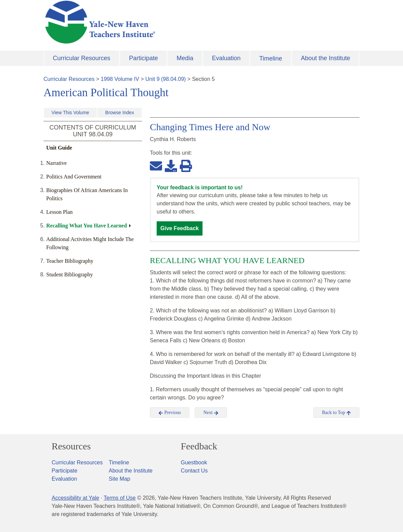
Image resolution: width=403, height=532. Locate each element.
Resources (71, 446)
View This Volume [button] (71, 113)
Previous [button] (170, 413)
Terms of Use (120, 498)
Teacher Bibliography (70, 261)
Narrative (56, 163)
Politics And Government (74, 177)
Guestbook (194, 462)
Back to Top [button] (336, 413)
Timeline (271, 58)
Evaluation (226, 58)
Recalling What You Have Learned (86, 226)
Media (185, 58)
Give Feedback (180, 228)
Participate (144, 58)
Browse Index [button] (120, 113)
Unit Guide (59, 148)
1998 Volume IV (120, 79)
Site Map (119, 479)
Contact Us (194, 471)
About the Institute (325, 58)
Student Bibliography (69, 274)
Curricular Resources (82, 58)
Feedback (199, 446)
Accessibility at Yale (75, 498)
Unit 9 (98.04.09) (166, 79)
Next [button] (211, 413)
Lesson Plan (59, 212)
